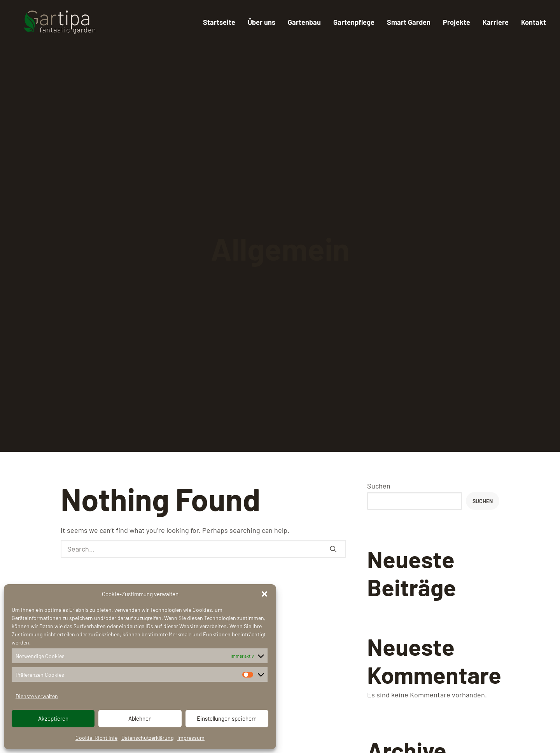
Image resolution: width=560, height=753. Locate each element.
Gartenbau (304, 22)
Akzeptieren (53, 718)
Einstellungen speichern (227, 718)
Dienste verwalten (37, 696)
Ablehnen (140, 718)
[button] (264, 594)
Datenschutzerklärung (147, 738)
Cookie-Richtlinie (96, 738)
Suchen (379, 486)
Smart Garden (409, 22)
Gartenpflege (354, 22)
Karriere (496, 22)
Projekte (457, 22)
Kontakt (534, 22)
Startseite (219, 22)
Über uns (262, 22)
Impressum (191, 738)
